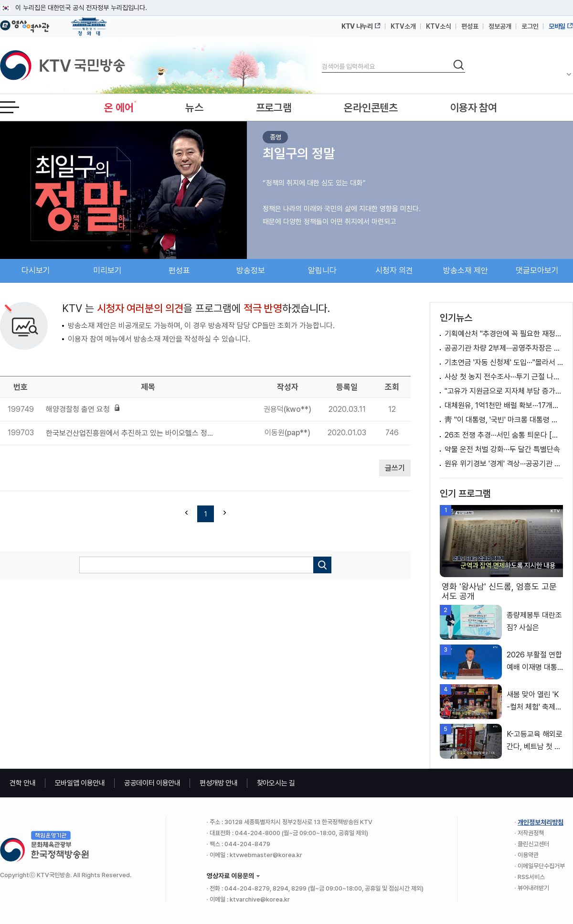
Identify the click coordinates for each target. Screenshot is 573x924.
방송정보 (251, 270)
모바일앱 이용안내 (80, 783)
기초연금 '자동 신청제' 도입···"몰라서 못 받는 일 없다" (504, 362)
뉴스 (194, 107)
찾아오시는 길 (276, 783)
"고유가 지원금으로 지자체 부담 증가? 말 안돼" (504, 391)
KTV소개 (403, 26)
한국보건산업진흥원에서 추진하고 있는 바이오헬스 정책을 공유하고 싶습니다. (133, 433)
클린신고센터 (533, 844)
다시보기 (36, 270)
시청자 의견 (394, 270)
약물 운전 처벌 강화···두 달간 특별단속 (502, 449)
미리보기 (107, 270)
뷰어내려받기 (533, 888)
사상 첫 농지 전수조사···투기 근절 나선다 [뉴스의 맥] (504, 377)
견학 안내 (23, 783)
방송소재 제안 (466, 270)
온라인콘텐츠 (371, 107)
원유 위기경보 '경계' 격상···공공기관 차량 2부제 (504, 464)
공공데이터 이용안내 (152, 783)
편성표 (470, 26)
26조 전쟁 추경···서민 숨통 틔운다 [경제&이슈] (504, 435)
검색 (322, 59)
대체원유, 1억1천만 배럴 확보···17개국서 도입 (504, 405)
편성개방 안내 (219, 783)
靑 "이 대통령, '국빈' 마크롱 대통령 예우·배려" (504, 420)
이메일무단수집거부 (541, 866)
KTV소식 (439, 26)
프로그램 (274, 107)
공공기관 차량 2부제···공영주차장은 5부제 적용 (504, 348)
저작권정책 (531, 833)
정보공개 (500, 26)
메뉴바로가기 (0, 0)
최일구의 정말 (299, 153)
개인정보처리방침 (541, 822)
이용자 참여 (474, 107)
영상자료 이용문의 (230, 876)
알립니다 (322, 270)
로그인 (530, 26)
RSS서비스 (531, 877)
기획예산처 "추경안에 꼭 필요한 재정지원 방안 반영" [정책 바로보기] (504, 334)
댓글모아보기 (537, 270)
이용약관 (528, 855)
